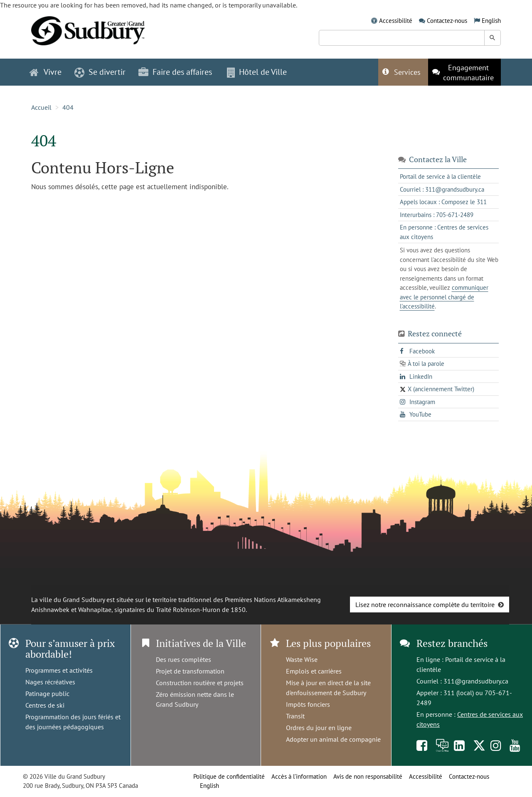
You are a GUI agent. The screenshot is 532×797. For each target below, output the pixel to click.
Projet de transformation (190, 671)
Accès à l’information (299, 776)
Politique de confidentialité (229, 776)
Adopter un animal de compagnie (333, 739)
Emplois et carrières (314, 671)
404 (68, 107)
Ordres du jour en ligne (319, 728)
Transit (295, 716)
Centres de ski (45, 705)
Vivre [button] (46, 72)
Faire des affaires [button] (175, 72)
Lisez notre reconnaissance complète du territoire (425, 605)
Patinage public (47, 693)
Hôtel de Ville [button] (257, 72)
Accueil (41, 107)
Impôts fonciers (308, 704)
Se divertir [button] (100, 72)
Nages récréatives (50, 682)
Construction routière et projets (200, 683)
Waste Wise (302, 659)
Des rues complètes (183, 659)
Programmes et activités (59, 670)
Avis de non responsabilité (368, 776)
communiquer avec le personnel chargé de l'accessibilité (444, 297)
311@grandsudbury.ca (476, 681)
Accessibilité (396, 21)
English (491, 21)
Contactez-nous (447, 21)
